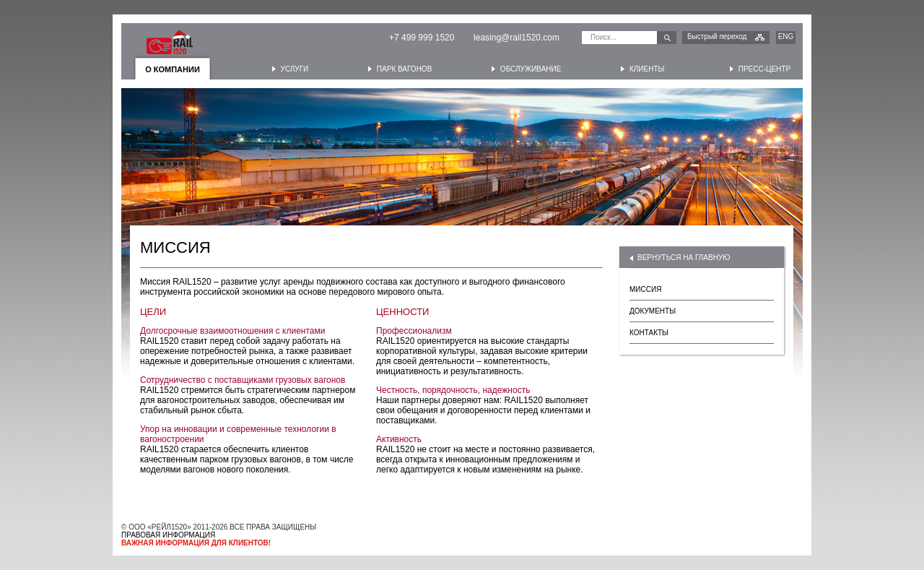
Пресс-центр (764, 69)
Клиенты (647, 69)
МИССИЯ (645, 289)
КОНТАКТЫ (649, 333)
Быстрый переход (717, 36)
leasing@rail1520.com (517, 38)
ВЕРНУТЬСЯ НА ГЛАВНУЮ (684, 258)
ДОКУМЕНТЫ (653, 311)
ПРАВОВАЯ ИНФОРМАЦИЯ (168, 535)
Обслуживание (531, 69)
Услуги (295, 69)
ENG (786, 36)
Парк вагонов (404, 69)
